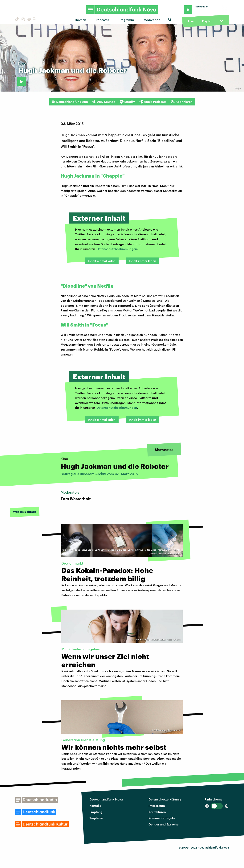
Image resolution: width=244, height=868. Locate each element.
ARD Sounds (104, 102)
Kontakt (95, 806)
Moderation (152, 20)
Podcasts (102, 20)
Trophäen (96, 818)
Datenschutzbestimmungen (117, 249)
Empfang (96, 812)
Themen (80, 20)
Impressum (157, 806)
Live (191, 21)
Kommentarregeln (162, 818)
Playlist (207, 21)
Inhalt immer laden (142, 261)
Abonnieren (182, 102)
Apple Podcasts (153, 102)
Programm (126, 20)
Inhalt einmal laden (102, 261)
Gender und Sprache (163, 824)
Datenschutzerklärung (165, 799)
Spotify (127, 102)
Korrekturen (157, 812)
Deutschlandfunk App (70, 102)
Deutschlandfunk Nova (106, 799)
